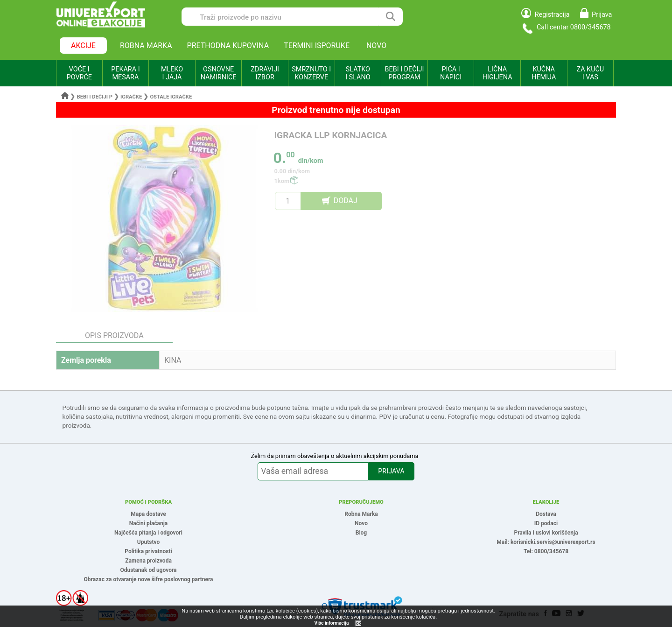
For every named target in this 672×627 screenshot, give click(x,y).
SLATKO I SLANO (358, 73)
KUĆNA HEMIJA (544, 73)
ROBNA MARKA (146, 46)
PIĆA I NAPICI (451, 73)
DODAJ (346, 201)
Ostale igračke (171, 97)
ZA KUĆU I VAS (590, 73)
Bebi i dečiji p (95, 97)
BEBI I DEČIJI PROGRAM (405, 73)
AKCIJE (83, 46)
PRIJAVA (391, 471)
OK (358, 623)
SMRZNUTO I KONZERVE (311, 73)
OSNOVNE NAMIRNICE (219, 73)
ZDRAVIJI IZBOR (265, 73)
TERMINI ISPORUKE (317, 46)
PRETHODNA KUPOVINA (228, 46)
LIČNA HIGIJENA (497, 73)
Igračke (131, 97)
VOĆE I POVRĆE (79, 73)
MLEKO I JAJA (172, 73)
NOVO (376, 46)
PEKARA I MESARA (125, 73)
